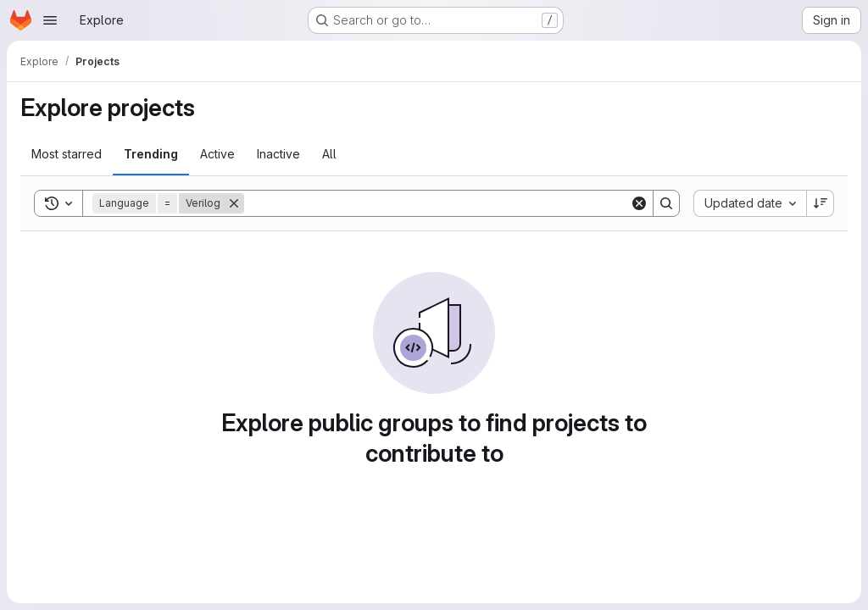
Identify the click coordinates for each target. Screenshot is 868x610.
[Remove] (234, 203)
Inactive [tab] (278, 154)
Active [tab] (217, 154)
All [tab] (329, 154)
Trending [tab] (151, 154)
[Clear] (639, 203)
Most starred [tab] (67, 154)
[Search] (437, 203)
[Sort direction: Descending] (821, 203)
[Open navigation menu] (50, 20)
